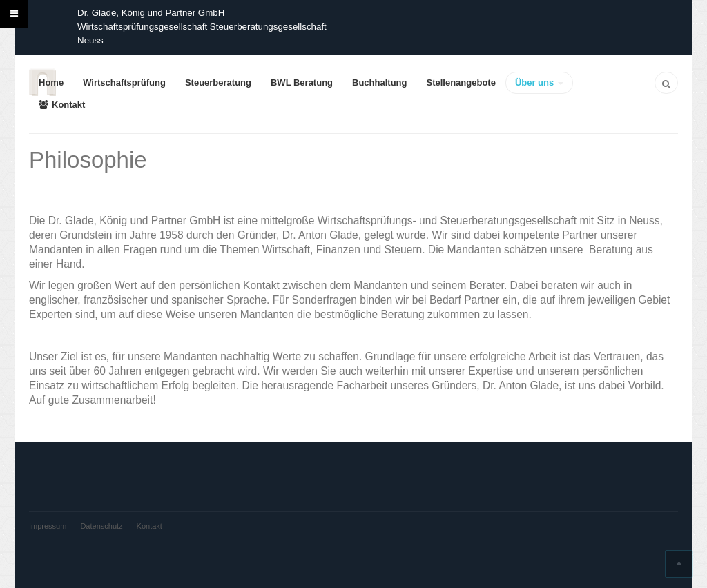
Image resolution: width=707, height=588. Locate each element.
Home (51, 82)
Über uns (539, 82)
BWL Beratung (302, 82)
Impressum (48, 526)
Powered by (50, 550)
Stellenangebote (461, 82)
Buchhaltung (379, 82)
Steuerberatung (218, 82)
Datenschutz (101, 526)
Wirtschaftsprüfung (124, 82)
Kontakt (62, 105)
